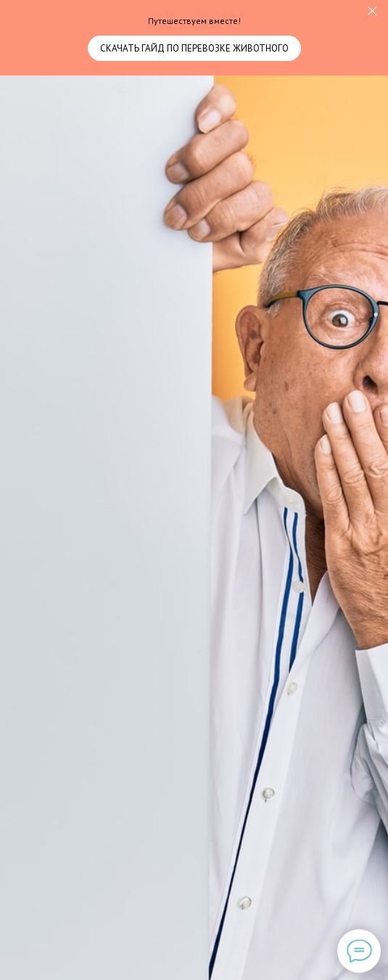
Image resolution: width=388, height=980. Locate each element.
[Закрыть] (372, 11)
